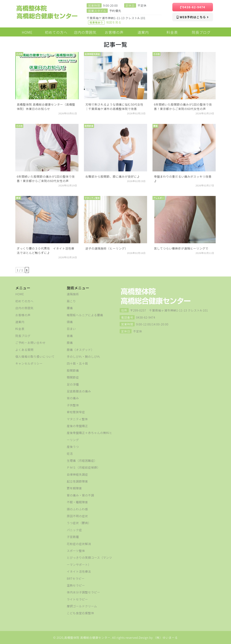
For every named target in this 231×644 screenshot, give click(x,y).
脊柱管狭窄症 (76, 412)
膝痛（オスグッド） (80, 350)
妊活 (70, 453)
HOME (20, 294)
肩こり (71, 301)
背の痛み (73, 398)
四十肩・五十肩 (77, 363)
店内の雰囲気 (24, 308)
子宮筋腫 (73, 537)
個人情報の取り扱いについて (35, 356)
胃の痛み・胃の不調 (80, 495)
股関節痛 (73, 370)
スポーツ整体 (76, 551)
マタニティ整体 (77, 419)
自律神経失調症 (77, 474)
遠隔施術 (73, 294)
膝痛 (70, 343)
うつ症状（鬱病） (79, 523)
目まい (71, 329)
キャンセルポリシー (29, 363)
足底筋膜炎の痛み (79, 391)
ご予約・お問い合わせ (30, 343)
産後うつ (73, 447)
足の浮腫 (73, 384)
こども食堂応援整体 (80, 613)
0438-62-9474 (193, 7)
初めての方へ (24, 301)
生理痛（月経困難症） (82, 461)
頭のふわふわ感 (77, 509)
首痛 (70, 336)
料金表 (20, 329)
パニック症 (74, 530)
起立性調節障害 (77, 481)
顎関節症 (73, 377)
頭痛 (70, 322)
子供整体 (73, 405)
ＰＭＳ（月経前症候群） (83, 467)
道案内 (20, 322)
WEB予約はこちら (193, 17)
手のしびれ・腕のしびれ (83, 356)
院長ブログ (23, 336)
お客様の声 (23, 315)
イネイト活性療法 (79, 571)
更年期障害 (74, 488)
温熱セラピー (76, 585)
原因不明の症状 (77, 516)
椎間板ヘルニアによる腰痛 (85, 315)
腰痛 (70, 308)
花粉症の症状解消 (79, 544)
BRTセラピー (76, 578)
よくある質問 (24, 350)
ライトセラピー (77, 599)
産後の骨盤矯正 (77, 426)
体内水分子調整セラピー (83, 592)
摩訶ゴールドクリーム (82, 606)
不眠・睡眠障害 (77, 502)
